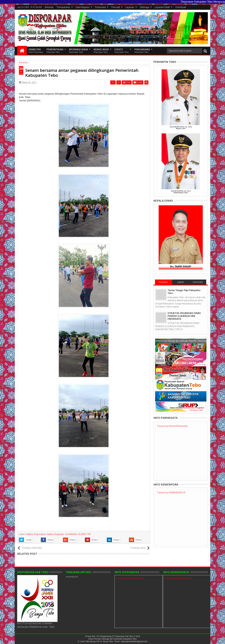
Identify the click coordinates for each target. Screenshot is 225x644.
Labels (181, 282)
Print (127, 82)
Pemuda (116, 7)
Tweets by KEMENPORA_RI (171, 493)
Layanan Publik (162, 7)
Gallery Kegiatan (55, 534)
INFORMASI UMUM (78, 51)
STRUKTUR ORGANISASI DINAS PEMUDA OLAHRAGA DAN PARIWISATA (184, 316)
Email (138, 82)
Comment (198, 282)
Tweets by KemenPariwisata (172, 426)
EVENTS (122, 51)
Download (181, 7)
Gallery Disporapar (36, 534)
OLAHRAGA (71, 534)
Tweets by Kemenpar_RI (178, 578)
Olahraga (144, 7)
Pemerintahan (55, 51)
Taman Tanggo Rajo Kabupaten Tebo (184, 292)
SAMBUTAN (36, 51)
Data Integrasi (83, 7)
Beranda (49, 7)
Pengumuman (142, 51)
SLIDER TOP (84, 534)
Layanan (130, 7)
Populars (163, 282)
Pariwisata (100, 7)
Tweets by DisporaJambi (130, 578)
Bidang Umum (101, 51)
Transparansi (63, 7)
